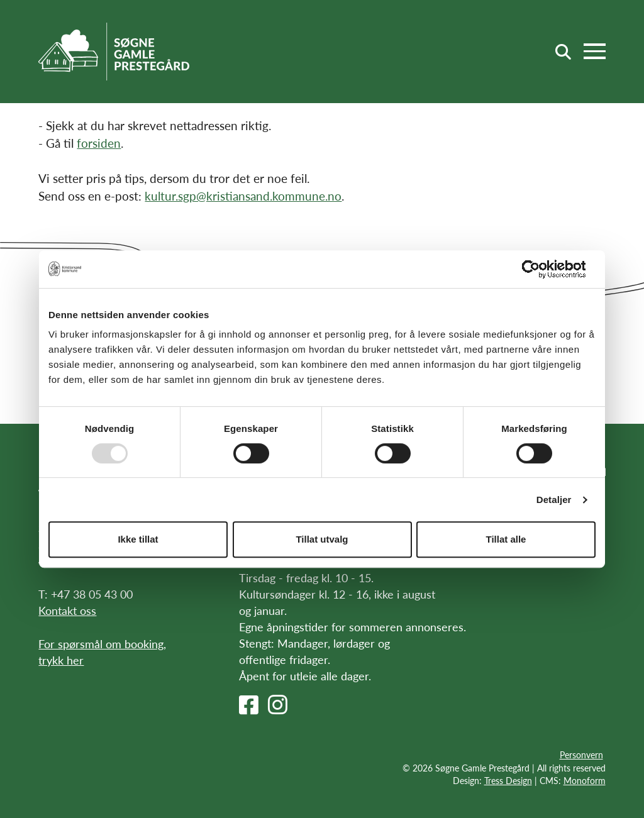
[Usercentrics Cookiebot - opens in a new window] (541, 269)
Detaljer (554, 500)
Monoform (585, 780)
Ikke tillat (138, 539)
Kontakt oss (67, 610)
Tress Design (508, 780)
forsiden (99, 143)
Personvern (581, 754)
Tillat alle (506, 539)
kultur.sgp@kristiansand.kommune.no (243, 196)
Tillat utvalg (322, 539)
